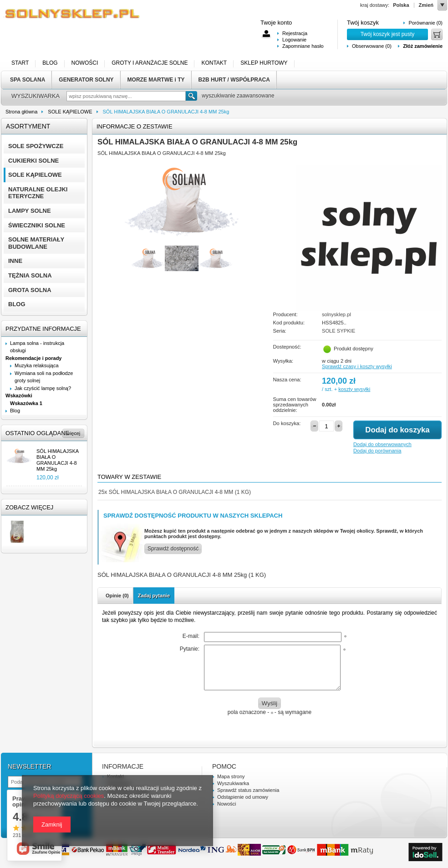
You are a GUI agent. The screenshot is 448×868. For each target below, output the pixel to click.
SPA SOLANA (28, 80)
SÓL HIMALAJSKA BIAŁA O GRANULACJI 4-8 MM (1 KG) (175, 492)
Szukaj (191, 96)
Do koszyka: (287, 423)
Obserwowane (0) (372, 46)
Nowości (227, 804)
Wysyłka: (283, 361)
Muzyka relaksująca (37, 365)
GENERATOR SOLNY (86, 80)
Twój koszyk (363, 23)
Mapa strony (231, 776)
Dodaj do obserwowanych (382, 444)
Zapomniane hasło (303, 46)
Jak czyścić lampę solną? (43, 388)
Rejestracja (295, 33)
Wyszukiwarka (233, 783)
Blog (15, 411)
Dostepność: (287, 347)
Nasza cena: (287, 380)
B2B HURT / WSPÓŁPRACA (234, 80)
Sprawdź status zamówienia (248, 790)
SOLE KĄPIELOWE (70, 112)
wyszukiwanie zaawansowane (238, 96)
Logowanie (294, 40)
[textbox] (126, 96)
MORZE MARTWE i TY (156, 80)
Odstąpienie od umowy (243, 797)
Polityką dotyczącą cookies (69, 796)
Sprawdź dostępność (173, 549)
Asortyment (28, 126)
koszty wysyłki (354, 389)
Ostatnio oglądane (37, 433)
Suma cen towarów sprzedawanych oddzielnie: (295, 405)
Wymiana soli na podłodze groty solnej (44, 377)
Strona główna (21, 112)
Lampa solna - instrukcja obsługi (37, 347)
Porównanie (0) (425, 23)
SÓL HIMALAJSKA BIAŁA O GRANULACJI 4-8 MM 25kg (58, 460)
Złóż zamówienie (423, 46)
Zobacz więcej (29, 507)
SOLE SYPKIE (339, 331)
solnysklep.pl (336, 314)
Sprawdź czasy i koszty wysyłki (357, 366)
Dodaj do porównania (377, 451)
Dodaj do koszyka (397, 430)
